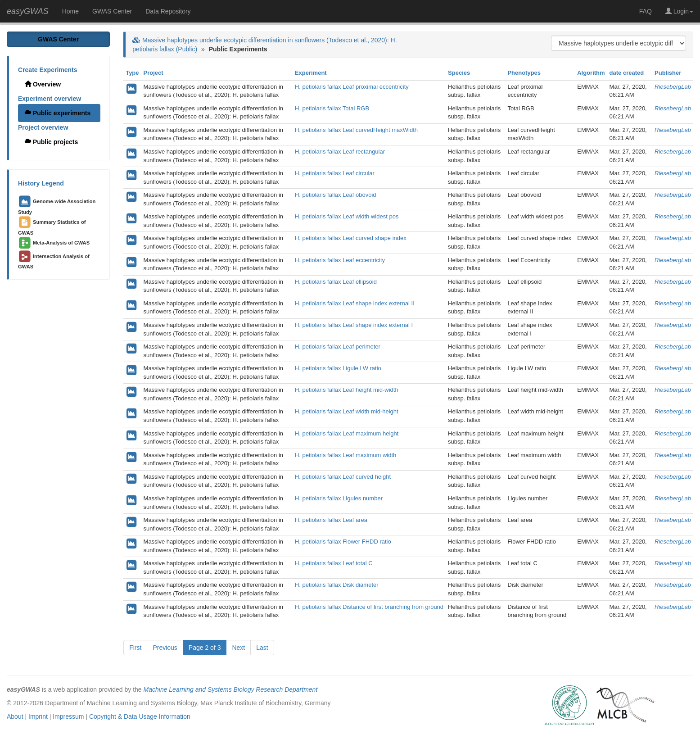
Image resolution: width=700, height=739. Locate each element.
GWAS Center (112, 11)
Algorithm (591, 73)
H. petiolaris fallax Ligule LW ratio (338, 368)
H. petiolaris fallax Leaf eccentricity (340, 260)
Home (70, 11)
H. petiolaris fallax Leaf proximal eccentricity (352, 87)
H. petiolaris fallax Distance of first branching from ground (369, 607)
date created (627, 73)
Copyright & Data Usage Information (140, 716)
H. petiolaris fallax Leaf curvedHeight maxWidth (356, 130)
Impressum (68, 716)
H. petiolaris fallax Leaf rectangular (340, 152)
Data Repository (168, 11)
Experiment (311, 73)
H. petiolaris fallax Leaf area (331, 520)
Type (132, 73)
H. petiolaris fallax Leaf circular (335, 173)
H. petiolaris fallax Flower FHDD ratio (343, 542)
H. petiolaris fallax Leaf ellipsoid (336, 282)
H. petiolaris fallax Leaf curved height (343, 477)
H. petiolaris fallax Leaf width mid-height (347, 411)
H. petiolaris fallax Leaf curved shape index (351, 238)
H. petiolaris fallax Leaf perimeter (338, 347)
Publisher (668, 73)
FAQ (646, 11)
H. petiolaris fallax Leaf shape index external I (354, 325)
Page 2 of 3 (205, 648)
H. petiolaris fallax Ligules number (339, 498)
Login (679, 11)
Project (154, 73)
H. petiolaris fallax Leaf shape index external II (355, 303)
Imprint (38, 716)
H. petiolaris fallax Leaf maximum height (347, 433)
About (15, 716)
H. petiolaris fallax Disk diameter (337, 585)
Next (238, 648)
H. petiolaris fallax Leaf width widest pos (347, 216)
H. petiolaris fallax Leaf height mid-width (347, 390)
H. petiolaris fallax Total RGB (332, 108)
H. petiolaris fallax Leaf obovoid (336, 195)
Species (459, 73)
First (135, 648)
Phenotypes (524, 73)
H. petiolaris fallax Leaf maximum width (345, 455)
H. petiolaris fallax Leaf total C (334, 563)
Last (262, 648)
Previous (165, 648)
